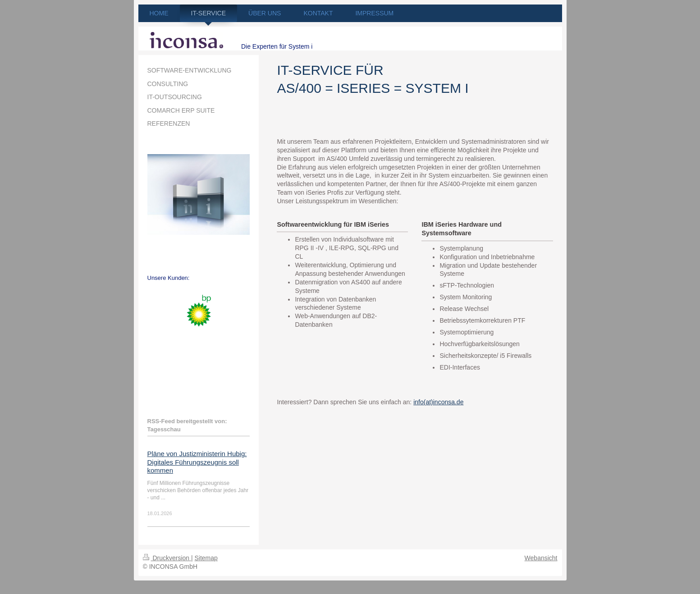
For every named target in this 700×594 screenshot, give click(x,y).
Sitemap (206, 558)
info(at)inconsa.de (438, 402)
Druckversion (167, 558)
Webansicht (541, 558)
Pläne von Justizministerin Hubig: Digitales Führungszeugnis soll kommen (197, 462)
